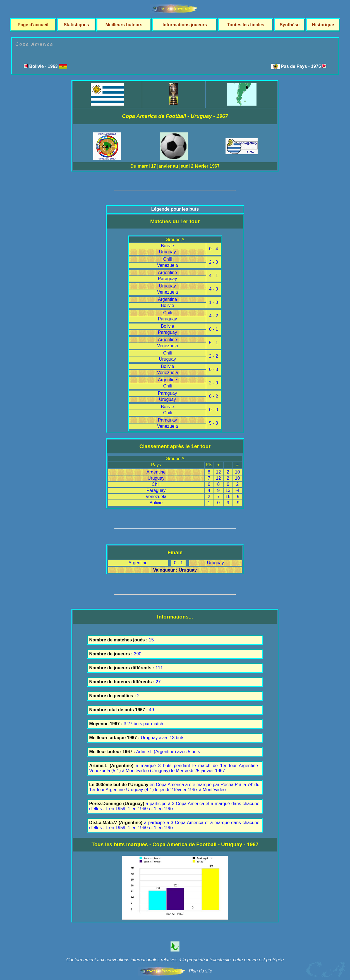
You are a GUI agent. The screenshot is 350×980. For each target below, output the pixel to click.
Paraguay (168, 279)
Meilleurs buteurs (124, 25)
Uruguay (167, 252)
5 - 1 (214, 343)
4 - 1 (214, 276)
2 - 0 (214, 262)
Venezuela (168, 265)
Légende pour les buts (175, 209)
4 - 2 (214, 316)
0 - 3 (214, 369)
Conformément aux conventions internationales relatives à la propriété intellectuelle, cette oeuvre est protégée (175, 960)
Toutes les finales (246, 25)
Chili (167, 259)
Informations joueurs (185, 25)
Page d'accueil (33, 25)
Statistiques (76, 25)
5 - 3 (214, 423)
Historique (323, 25)
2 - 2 (214, 356)
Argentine (168, 273)
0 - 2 (214, 396)
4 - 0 (214, 289)
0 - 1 (214, 329)
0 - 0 (214, 410)
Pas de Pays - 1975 (304, 66)
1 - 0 (214, 302)
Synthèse (290, 25)
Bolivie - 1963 (45, 66)
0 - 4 (214, 249)
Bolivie (167, 246)
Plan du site (200, 971)
